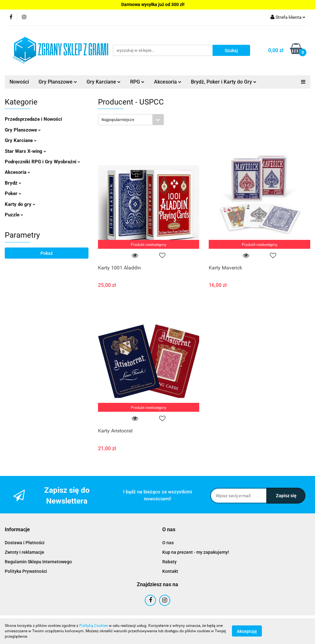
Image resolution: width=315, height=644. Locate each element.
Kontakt (170, 571)
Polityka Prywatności (26, 571)
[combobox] (131, 120)
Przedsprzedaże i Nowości (33, 119)
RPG (137, 82)
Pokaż (47, 253)
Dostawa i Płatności (25, 543)
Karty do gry (20, 204)
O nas (168, 543)
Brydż (13, 183)
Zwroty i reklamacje (24, 552)
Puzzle (14, 215)
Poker (13, 193)
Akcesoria (168, 82)
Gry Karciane (104, 82)
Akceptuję (247, 631)
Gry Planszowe (58, 82)
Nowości (19, 82)
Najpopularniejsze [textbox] (118, 120)
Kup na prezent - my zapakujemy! (196, 552)
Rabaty (169, 562)
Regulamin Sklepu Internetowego (38, 562)
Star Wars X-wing (25, 151)
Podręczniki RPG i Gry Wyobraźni (42, 162)
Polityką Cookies (94, 626)
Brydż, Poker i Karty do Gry (224, 82)
